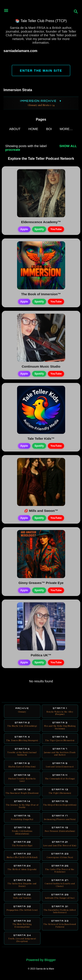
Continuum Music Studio (41, 366)
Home (33, 129)
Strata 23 (60, 855)
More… (66, 129)
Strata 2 (22, 724)
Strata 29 (60, 896)
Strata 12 (22, 791)
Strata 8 (22, 765)
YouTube (56, 229)
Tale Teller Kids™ (41, 439)
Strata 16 (22, 817)
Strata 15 (60, 803)
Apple (24, 229)
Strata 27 (60, 883)
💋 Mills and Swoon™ (41, 511)
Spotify (39, 229)
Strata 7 (60, 752)
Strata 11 (60, 777)
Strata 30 (22, 908)
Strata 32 (22, 924)
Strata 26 (22, 883)
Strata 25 (60, 869)
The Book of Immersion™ (41, 294)
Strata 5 (60, 738)
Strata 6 (22, 752)
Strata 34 (22, 938)
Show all (68, 146)
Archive (22, 710)
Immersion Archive (41, 103)
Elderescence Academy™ (41, 222)
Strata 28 (22, 896)
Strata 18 (22, 831)
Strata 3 (60, 726)
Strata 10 (22, 778)
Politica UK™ (41, 655)
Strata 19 (60, 829)
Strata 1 (60, 711)
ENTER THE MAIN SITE (41, 70)
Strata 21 (60, 844)
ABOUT (15, 129)
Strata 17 (60, 817)
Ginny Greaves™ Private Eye (41, 583)
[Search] (76, 12)
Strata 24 (22, 867)
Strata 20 (22, 844)
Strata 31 (60, 909)
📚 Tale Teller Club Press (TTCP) (41, 21)
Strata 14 (22, 804)
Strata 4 (22, 738)
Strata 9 (60, 765)
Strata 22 (22, 855)
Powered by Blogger (41, 960)
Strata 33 (60, 924)
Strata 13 (60, 791)
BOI (49, 129)
